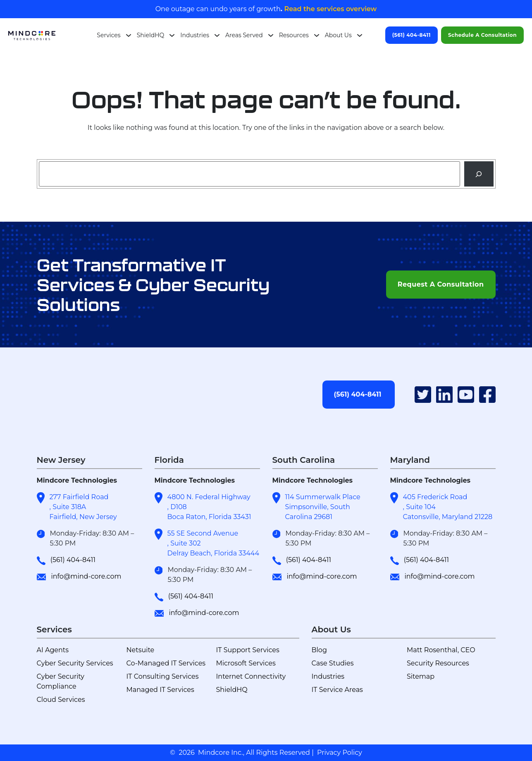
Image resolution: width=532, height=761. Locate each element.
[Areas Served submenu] (271, 35)
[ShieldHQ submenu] (172, 35)
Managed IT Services (160, 690)
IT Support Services (248, 650)
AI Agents (53, 650)
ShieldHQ (232, 690)
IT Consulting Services (163, 676)
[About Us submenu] (360, 35)
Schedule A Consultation (482, 35)
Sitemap (421, 676)
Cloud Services (61, 700)
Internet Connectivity (251, 676)
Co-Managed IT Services (166, 663)
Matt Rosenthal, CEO (441, 650)
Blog (319, 650)
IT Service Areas (337, 690)
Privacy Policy (340, 753)
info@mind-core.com (86, 576)
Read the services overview (329, 9)
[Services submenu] (129, 35)
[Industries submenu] (217, 35)
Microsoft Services (246, 663)
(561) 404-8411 (412, 35)
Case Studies (333, 663)
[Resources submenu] (317, 35)
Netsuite (141, 650)
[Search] (479, 174)
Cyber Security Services (75, 663)
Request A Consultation (441, 284)
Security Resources (438, 663)
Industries (328, 676)
